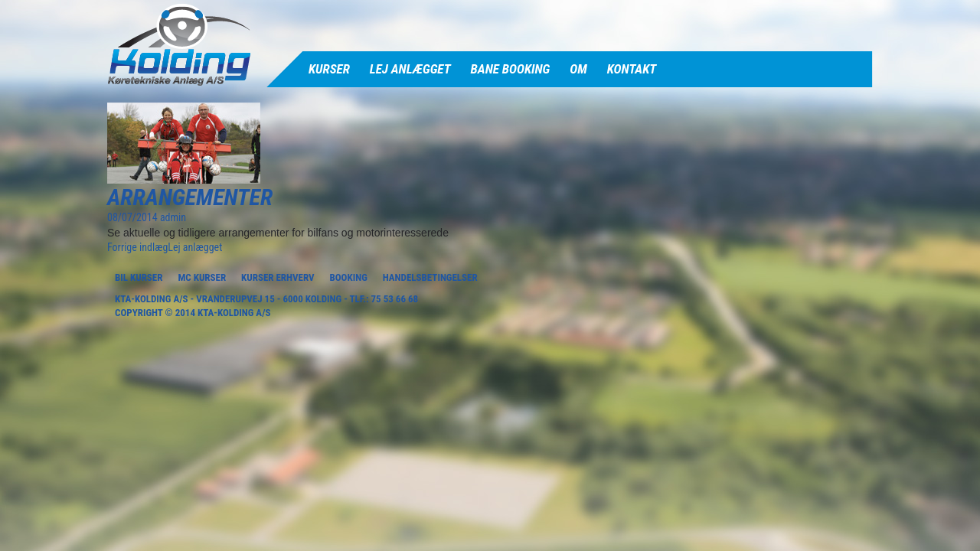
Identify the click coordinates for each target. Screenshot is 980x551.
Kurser (329, 69)
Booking (348, 277)
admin (173, 217)
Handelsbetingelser (430, 277)
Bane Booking (511, 69)
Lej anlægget (410, 69)
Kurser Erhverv (278, 277)
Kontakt (632, 69)
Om (578, 69)
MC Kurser (202, 277)
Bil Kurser (139, 277)
